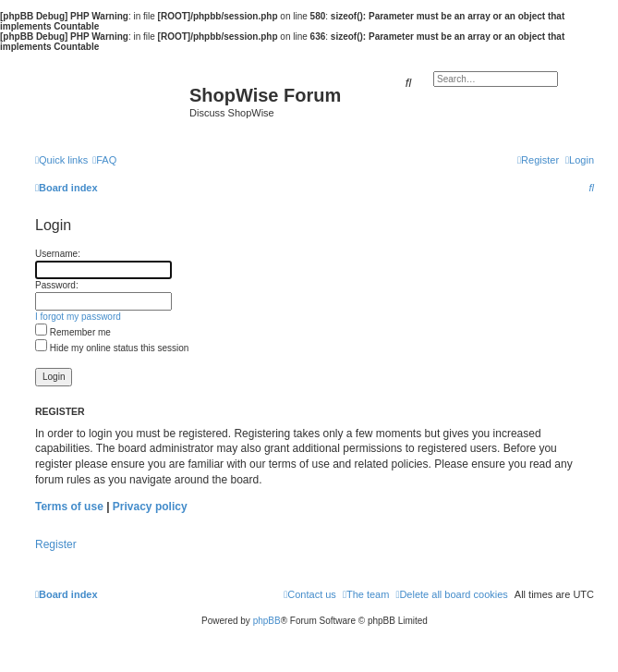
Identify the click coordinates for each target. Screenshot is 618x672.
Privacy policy (150, 507)
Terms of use (69, 507)
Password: (57, 285)
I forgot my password (78, 317)
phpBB (267, 621)
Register (56, 544)
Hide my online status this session (112, 348)
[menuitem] (104, 160)
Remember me (73, 332)
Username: (58, 254)
